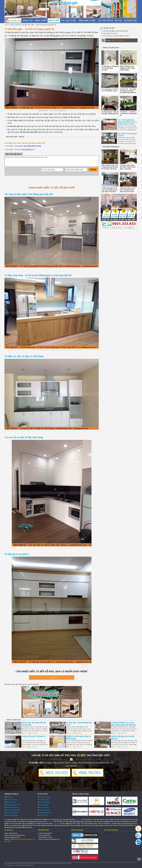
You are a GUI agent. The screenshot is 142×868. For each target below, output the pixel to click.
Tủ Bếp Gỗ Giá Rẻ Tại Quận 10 (34, 736)
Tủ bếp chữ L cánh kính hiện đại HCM (79, 724)
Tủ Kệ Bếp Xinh (109, 833)
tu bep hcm (50, 821)
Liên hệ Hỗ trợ (43, 815)
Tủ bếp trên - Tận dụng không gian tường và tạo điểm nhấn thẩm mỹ (128, 91)
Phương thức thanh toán (13, 805)
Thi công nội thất (44, 810)
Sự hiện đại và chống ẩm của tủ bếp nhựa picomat (110, 68)
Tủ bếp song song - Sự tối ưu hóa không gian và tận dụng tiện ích (38, 275)
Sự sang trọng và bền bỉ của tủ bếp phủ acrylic (110, 90)
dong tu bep (78, 819)
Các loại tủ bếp (68, 20)
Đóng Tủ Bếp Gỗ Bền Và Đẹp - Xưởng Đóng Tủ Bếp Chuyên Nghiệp (13, 20)
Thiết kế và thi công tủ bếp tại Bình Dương (79, 737)
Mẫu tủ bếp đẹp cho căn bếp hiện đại (123, 737)
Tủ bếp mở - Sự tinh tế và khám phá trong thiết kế (128, 114)
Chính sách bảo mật (12, 813)
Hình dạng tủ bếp (87, 20)
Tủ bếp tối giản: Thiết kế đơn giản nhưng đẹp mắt (110, 113)
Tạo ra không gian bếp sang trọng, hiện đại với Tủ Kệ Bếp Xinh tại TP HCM (127, 122)
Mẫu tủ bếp (54, 20)
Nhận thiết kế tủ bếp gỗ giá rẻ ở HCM (127, 134)
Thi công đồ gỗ (106, 20)
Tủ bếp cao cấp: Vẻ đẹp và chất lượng (24, 356)
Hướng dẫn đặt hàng (45, 813)
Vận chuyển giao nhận (13, 810)
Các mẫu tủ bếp (44, 800)
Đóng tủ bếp (41, 20)
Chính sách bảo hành (12, 807)
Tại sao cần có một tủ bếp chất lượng (24, 437)
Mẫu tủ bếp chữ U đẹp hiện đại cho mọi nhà (34, 724)
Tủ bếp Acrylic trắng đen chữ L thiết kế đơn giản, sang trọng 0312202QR (128, 168)
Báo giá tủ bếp (43, 805)
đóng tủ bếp (26, 150)
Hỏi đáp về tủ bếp (44, 797)
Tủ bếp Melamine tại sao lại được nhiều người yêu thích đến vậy (124, 725)
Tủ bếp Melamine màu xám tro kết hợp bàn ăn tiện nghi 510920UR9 (110, 190)
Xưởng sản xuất (10, 802)
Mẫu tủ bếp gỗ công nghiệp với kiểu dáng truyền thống (127, 68)
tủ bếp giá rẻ (23, 117)
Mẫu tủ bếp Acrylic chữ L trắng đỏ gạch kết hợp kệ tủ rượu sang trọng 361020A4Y (110, 168)
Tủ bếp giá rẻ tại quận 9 (17, 554)
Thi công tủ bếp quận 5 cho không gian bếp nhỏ (29, 194)
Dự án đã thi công (11, 800)
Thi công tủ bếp (44, 807)
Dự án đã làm (130, 20)
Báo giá (118, 20)
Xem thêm (51, 677)
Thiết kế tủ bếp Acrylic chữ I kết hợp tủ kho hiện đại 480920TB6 (128, 190)
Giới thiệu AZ (10, 797)
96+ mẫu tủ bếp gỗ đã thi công (31, 146)
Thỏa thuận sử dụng (12, 815)
